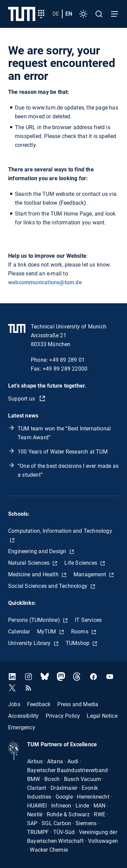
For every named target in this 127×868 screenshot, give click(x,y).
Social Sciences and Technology (48, 586)
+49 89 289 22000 (65, 369)
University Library (30, 643)
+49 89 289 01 (67, 360)
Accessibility (24, 716)
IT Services (88, 620)
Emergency (22, 727)
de (56, 14)
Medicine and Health (34, 574)
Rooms (80, 632)
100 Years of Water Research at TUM (63, 452)
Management (90, 574)
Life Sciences (81, 563)
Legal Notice (102, 716)
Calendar (19, 632)
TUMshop (78, 643)
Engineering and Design (38, 551)
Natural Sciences (29, 563)
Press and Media (78, 704)
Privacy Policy (63, 716)
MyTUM (47, 632)
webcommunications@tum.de (45, 282)
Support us (22, 399)
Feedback (39, 704)
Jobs (14, 704)
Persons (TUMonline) (35, 620)
